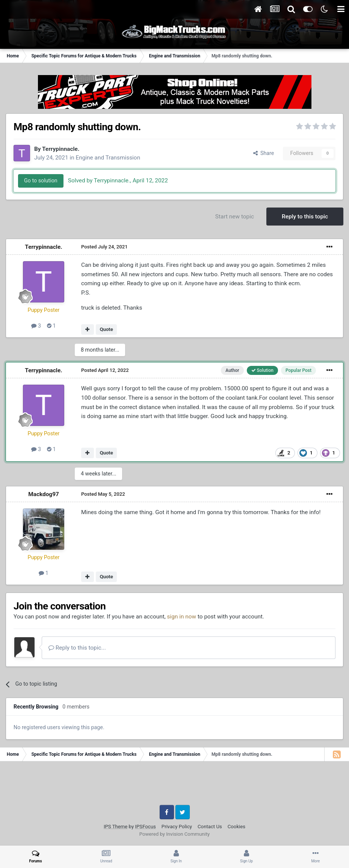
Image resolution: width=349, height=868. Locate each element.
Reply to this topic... (77, 648)
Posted (104, 247)
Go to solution (41, 181)
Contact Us (210, 827)
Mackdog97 (44, 494)
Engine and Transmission (108, 158)
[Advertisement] (175, 786)
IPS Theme (116, 827)
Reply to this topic (305, 217)
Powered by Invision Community (175, 834)
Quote (106, 329)
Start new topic (235, 217)
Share (264, 153)
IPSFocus (145, 827)
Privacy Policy (177, 827)
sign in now (182, 617)
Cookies (236, 827)
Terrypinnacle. (61, 149)
